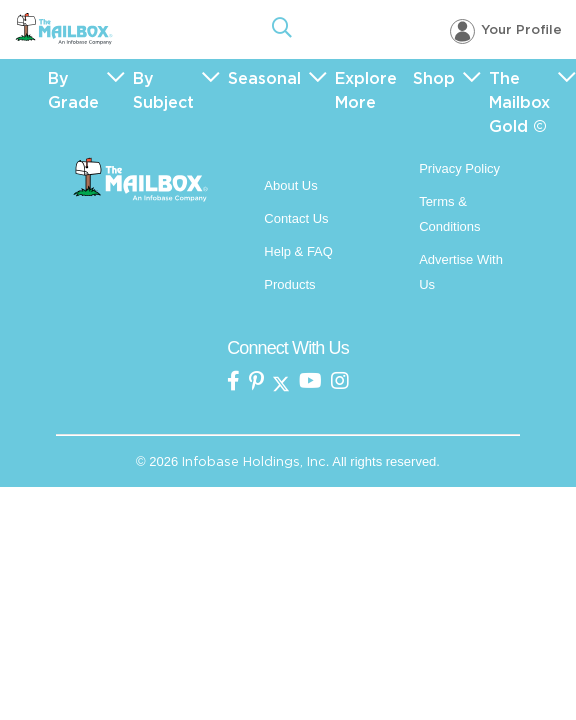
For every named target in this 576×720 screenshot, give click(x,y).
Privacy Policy (459, 168)
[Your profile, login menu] (506, 30)
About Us (290, 185)
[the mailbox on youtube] (310, 382)
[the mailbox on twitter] (281, 382)
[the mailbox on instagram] (340, 382)
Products (289, 284)
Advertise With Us (461, 272)
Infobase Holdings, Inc (254, 461)
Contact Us (296, 218)
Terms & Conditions (449, 214)
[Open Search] (282, 30)
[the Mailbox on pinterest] (256, 382)
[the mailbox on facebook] (233, 382)
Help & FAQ (298, 251)
